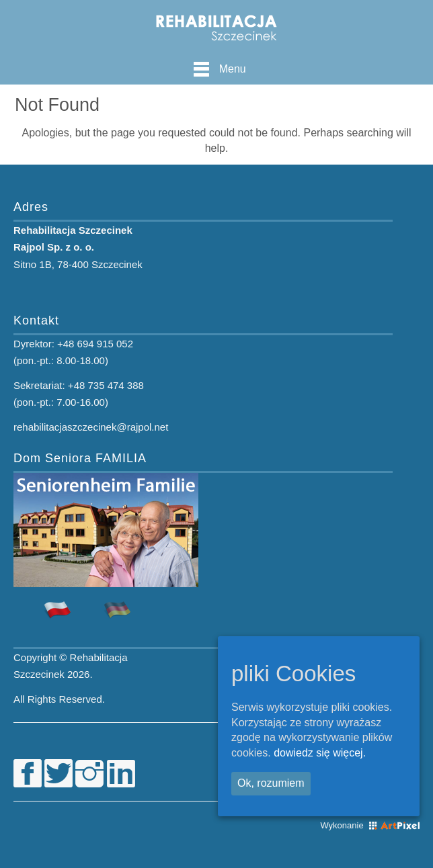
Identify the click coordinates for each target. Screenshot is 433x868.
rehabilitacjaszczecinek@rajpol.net (91, 427)
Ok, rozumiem (271, 783)
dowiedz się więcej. (320, 753)
